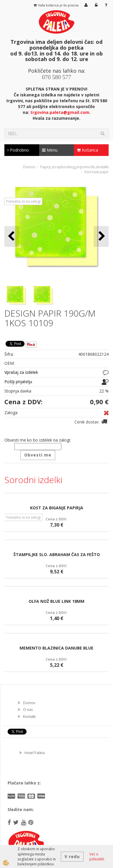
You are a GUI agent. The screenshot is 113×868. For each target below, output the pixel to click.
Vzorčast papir (97, 172)
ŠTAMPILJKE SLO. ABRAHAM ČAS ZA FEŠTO (57, 554)
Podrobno (18, 150)
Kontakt (29, 717)
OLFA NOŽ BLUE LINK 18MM (56, 601)
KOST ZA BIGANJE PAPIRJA (57, 508)
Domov (29, 167)
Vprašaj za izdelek (21, 372)
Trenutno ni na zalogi (23, 201)
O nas (28, 710)
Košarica (87, 150)
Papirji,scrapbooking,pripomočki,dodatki (74, 167)
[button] (101, 236)
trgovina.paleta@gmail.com (60, 112)
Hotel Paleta (35, 753)
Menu (50, 150)
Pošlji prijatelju (18, 382)
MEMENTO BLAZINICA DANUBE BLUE (56, 648)
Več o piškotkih (97, 857)
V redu (72, 856)
